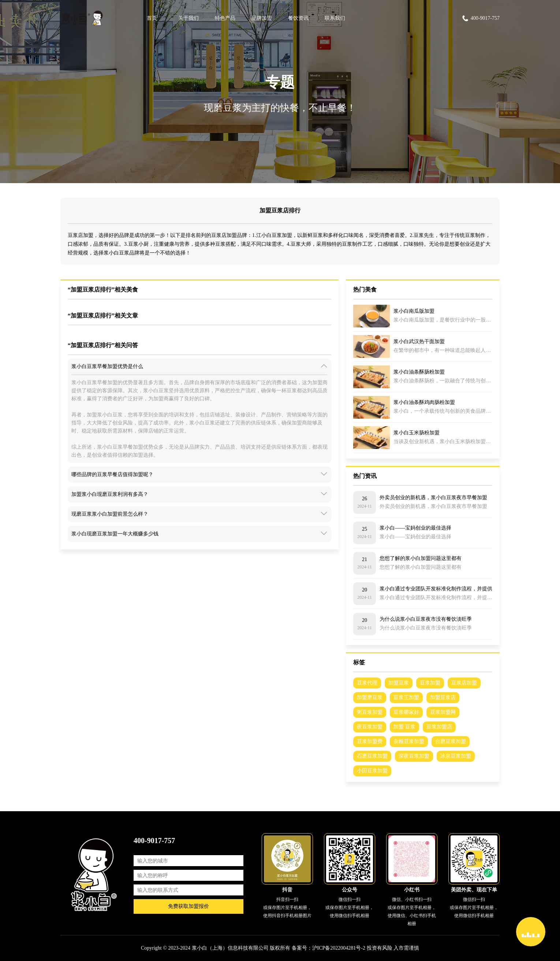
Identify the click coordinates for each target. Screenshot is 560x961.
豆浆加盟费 (370, 741)
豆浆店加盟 (464, 683)
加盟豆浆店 (443, 697)
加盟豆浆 (399, 683)
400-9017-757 (481, 18)
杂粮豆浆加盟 (409, 741)
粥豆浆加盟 (370, 712)
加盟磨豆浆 (370, 697)
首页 (152, 18)
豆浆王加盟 (406, 697)
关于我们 (188, 18)
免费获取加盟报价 (188, 906)
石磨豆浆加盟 (372, 756)
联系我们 (335, 18)
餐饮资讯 (298, 18)
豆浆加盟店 (439, 727)
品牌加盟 (262, 18)
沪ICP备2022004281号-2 (339, 948)
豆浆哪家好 (406, 712)
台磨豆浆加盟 (451, 741)
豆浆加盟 (430, 683)
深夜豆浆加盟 (414, 756)
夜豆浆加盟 (370, 727)
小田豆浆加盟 (372, 771)
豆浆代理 (367, 683)
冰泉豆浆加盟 (456, 756)
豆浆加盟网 (443, 712)
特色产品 (225, 18)
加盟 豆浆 (404, 727)
